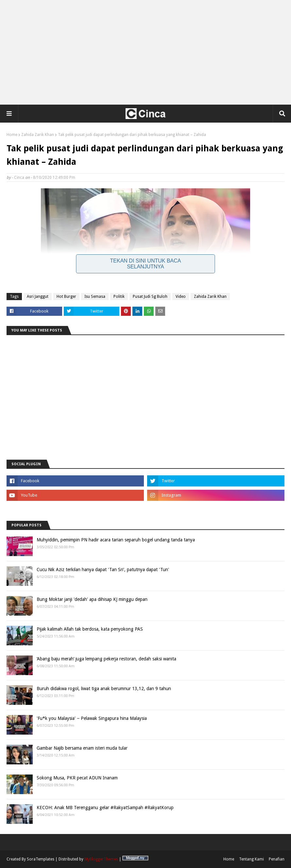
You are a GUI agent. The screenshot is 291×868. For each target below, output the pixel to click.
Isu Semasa (95, 297)
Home (12, 135)
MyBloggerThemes (101, 859)
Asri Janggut (38, 297)
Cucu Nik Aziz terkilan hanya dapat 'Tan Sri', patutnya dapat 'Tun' (103, 570)
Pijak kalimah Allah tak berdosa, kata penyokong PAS (90, 629)
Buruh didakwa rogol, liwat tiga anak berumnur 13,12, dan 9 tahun (104, 689)
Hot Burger (66, 297)
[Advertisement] (145, 52)
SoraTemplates (41, 859)
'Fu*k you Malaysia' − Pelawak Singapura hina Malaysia (92, 718)
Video (181, 297)
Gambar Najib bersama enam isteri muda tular (82, 748)
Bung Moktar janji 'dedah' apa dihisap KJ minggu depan (92, 599)
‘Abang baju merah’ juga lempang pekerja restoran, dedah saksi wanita (106, 659)
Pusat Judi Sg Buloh (150, 297)
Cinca (19, 178)
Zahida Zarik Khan (38, 135)
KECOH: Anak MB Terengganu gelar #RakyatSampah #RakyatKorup (105, 808)
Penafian (277, 859)
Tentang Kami (251, 859)
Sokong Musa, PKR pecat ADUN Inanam (77, 778)
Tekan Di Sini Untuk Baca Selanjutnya (146, 264)
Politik (119, 297)
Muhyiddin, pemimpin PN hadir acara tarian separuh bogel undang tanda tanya (116, 540)
